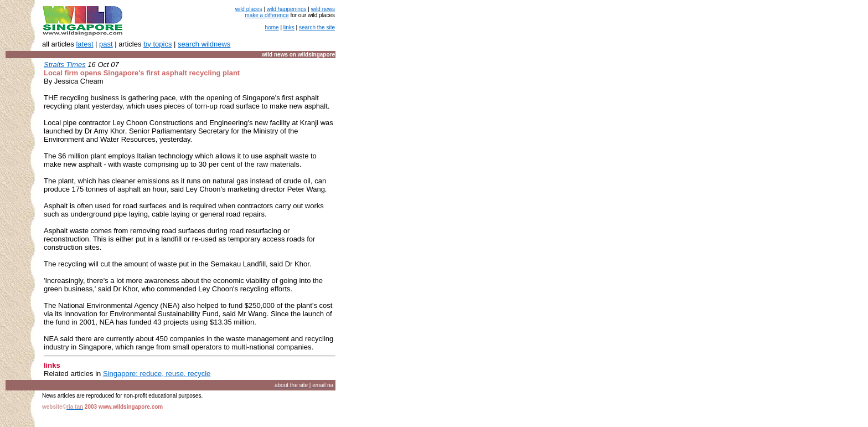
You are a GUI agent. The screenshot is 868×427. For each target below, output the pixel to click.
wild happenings (287, 9)
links (289, 27)
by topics (157, 44)
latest (84, 44)
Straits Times (65, 65)
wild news (323, 9)
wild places (249, 9)
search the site (317, 27)
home (272, 27)
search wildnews (204, 44)
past (106, 44)
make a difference (267, 15)
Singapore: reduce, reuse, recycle (157, 374)
